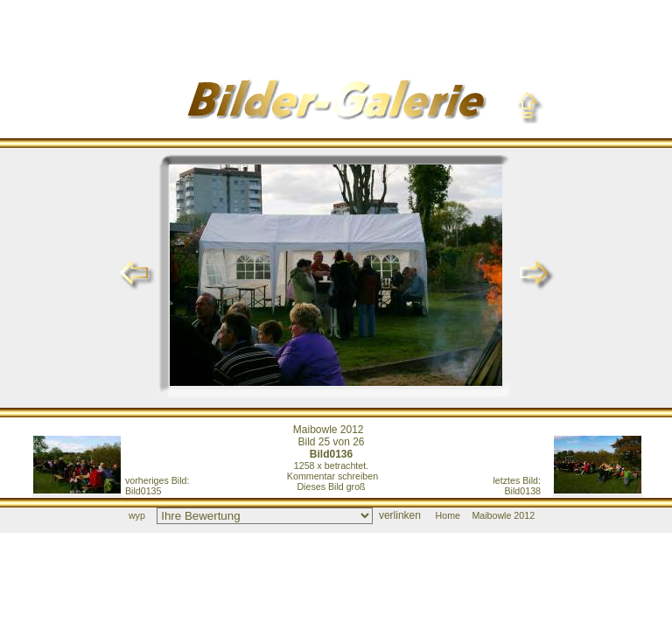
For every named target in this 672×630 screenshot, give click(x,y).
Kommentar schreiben (332, 476)
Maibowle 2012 (329, 430)
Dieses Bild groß (331, 486)
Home (448, 515)
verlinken (400, 515)
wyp (137, 515)
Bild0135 (157, 486)
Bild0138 (518, 486)
